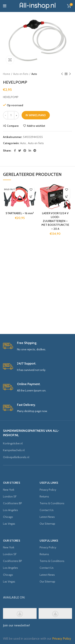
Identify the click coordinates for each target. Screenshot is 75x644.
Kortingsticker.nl (13, 443)
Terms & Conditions (52, 503)
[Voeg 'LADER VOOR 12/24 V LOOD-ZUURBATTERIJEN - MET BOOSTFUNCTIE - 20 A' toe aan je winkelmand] (66, 197)
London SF (10, 496)
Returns (44, 496)
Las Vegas (9, 524)
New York (9, 490)
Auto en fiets (21, 74)
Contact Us (47, 510)
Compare (13, 126)
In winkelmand (36, 115)
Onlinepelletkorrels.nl (16, 457)
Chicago (8, 517)
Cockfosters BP (12, 503)
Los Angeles (10, 510)
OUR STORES (12, 483)
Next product (70, 74)
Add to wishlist (36, 126)
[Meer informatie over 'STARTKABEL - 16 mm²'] (31, 197)
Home (7, 74)
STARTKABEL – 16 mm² (20, 213)
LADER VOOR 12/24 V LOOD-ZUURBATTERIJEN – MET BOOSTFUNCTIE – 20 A (55, 221)
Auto (34, 74)
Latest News (47, 517)
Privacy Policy (48, 490)
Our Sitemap (47, 524)
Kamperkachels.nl (14, 450)
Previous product (62, 74)
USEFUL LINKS (49, 483)
